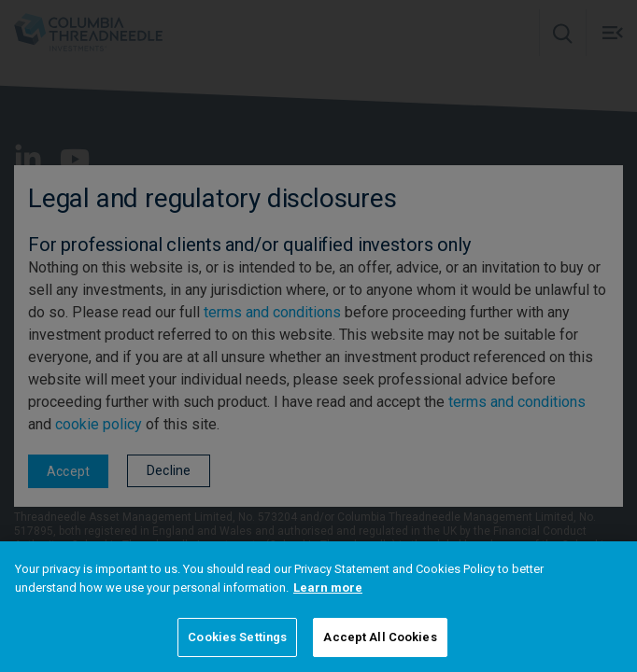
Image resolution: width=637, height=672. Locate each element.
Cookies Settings (237, 637)
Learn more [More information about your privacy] (328, 588)
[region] (318, 607)
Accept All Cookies (380, 637)
